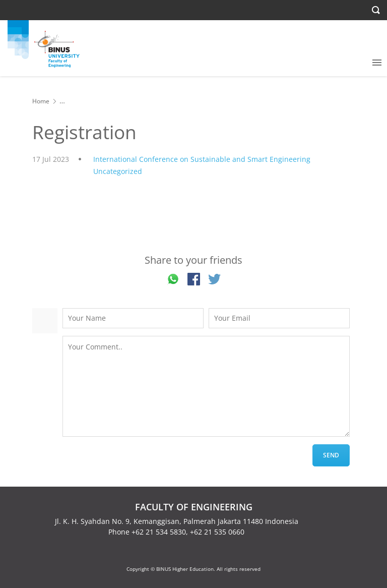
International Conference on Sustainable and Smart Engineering (202, 159)
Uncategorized (118, 171)
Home (41, 101)
